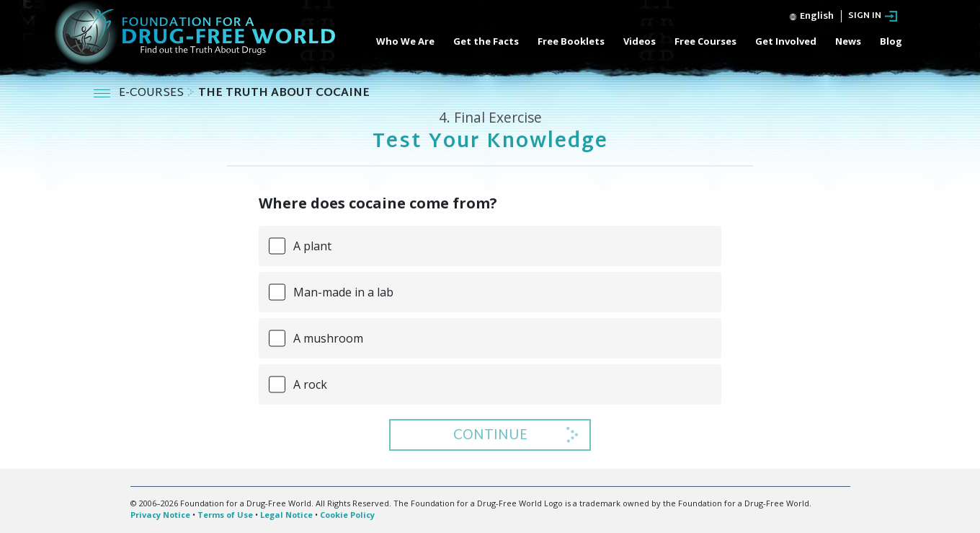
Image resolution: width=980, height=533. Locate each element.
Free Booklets (571, 41)
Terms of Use (225, 515)
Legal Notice (286, 515)
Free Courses (705, 41)
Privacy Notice (160, 515)
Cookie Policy (347, 515)
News (848, 41)
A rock (310, 384)
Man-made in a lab (343, 292)
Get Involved (786, 41)
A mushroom (328, 338)
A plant (312, 246)
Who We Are (405, 41)
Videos (640, 41)
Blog (891, 41)
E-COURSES (153, 93)
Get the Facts (486, 41)
